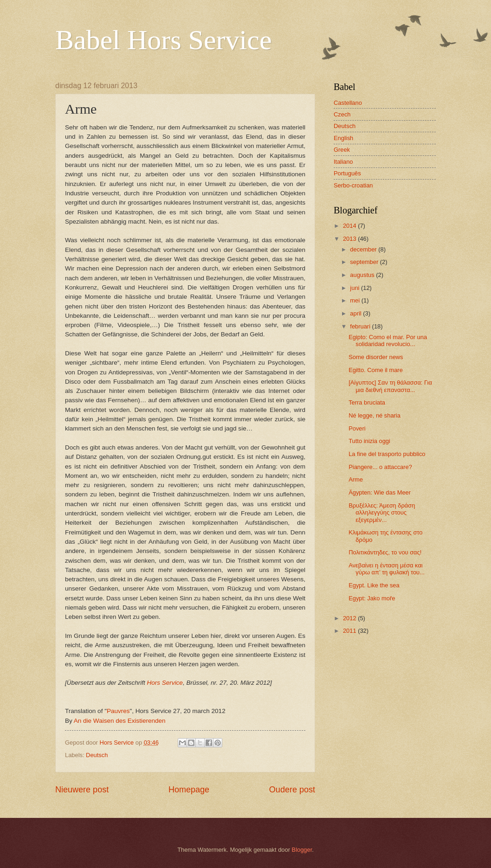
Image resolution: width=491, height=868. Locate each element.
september (365, 262)
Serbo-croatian (353, 185)
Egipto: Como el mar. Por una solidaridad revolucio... (388, 341)
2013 (350, 239)
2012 (350, 618)
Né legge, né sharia (375, 415)
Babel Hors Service (164, 40)
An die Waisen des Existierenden (120, 721)
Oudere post (292, 790)
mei (355, 300)
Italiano (343, 162)
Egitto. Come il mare (376, 370)
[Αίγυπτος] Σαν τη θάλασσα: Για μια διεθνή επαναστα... (390, 386)
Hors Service (165, 683)
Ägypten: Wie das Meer (380, 492)
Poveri (357, 428)
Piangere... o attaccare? (380, 467)
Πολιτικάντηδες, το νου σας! (385, 552)
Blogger (302, 850)
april (356, 313)
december (364, 249)
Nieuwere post (82, 790)
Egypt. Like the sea (374, 585)
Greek (342, 150)
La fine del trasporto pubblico (387, 454)
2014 (350, 226)
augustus (363, 275)
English (343, 138)
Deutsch (97, 755)
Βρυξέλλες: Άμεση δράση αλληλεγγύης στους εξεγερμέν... (382, 513)
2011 (350, 631)
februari (361, 326)
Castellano (348, 103)
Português (347, 173)
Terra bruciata (367, 402)
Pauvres (118, 711)
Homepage (189, 790)
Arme (356, 479)
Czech (342, 114)
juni (355, 288)
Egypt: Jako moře (372, 598)
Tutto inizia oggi (369, 441)
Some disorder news (376, 357)
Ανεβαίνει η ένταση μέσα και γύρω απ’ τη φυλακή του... (387, 569)
